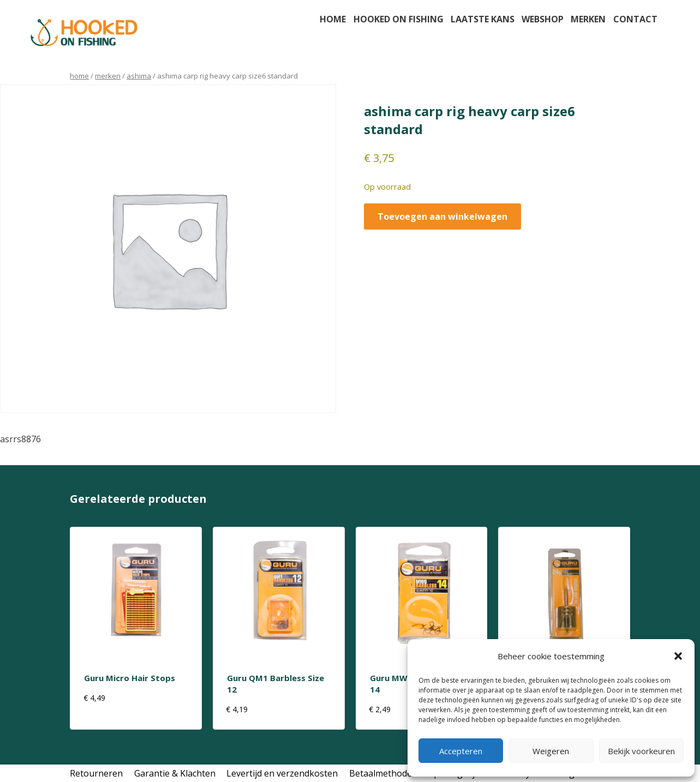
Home (333, 19)
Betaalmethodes (383, 773)
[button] (678, 656)
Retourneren (96, 773)
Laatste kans (483, 19)
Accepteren (461, 751)
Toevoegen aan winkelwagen (442, 216)
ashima (139, 76)
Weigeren (551, 751)
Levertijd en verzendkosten (282, 773)
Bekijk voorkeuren (641, 751)
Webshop (543, 19)
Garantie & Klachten (175, 773)
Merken (588, 19)
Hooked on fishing (399, 19)
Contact (635, 19)
